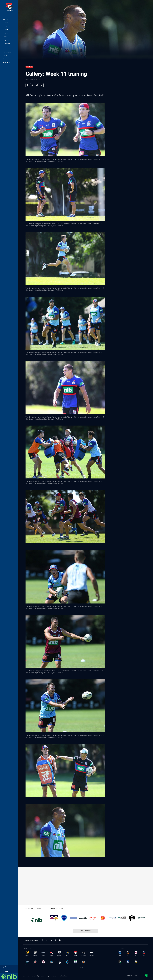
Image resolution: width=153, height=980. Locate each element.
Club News (29, 67)
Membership (7, 52)
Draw (5, 26)
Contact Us (54, 976)
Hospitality (6, 62)
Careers (43, 976)
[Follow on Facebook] (47, 940)
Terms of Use (27, 976)
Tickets (5, 55)
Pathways (7, 40)
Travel (5, 23)
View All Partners (86, 931)
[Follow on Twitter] (51, 940)
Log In (6, 971)
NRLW (5, 37)
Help (48, 976)
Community (7, 44)
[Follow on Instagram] (55, 940)
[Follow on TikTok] (42, 940)
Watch (5, 19)
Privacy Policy (35, 976)
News (5, 16)
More (10, 47)
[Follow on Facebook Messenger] (60, 940)
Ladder (6, 30)
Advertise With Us (63, 976)
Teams (5, 33)
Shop (4, 59)
